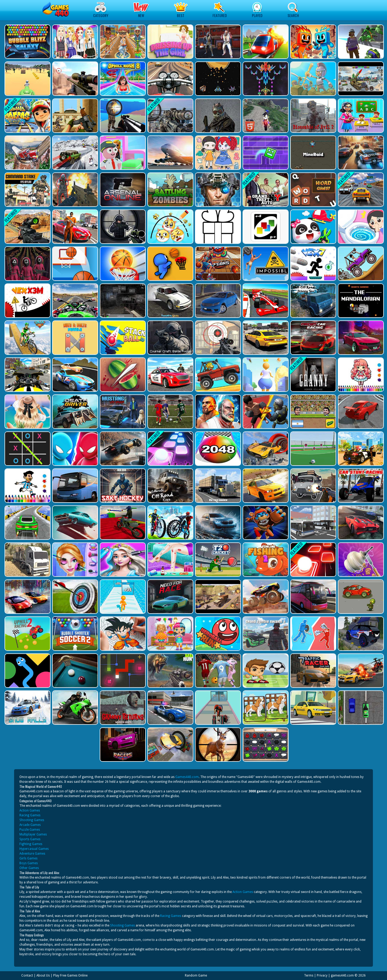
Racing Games (30, 815)
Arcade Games (30, 825)
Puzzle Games (30, 830)
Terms (309, 975)
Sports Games (30, 839)
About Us (43, 975)
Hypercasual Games (34, 849)
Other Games (29, 868)
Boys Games (29, 863)
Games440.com (187, 777)
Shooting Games (32, 820)
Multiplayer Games (33, 834)
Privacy (322, 975)
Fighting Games (31, 844)
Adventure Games (32, 854)
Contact (27, 975)
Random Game (196, 975)
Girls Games (28, 858)
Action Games (30, 810)
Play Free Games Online (70, 975)
